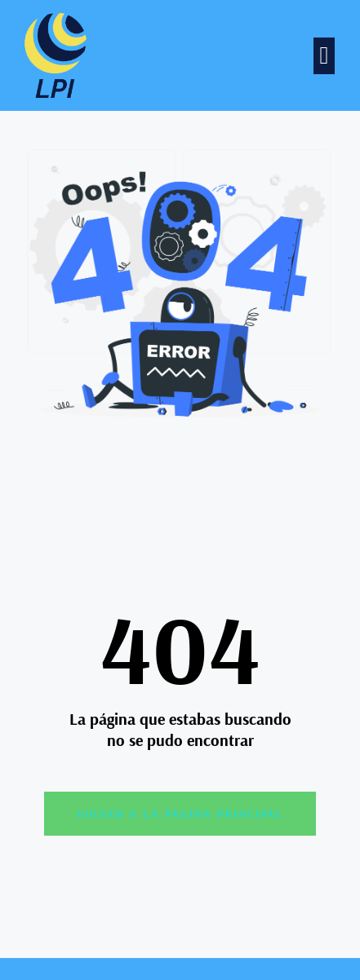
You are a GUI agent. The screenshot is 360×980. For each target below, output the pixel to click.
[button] (324, 56)
